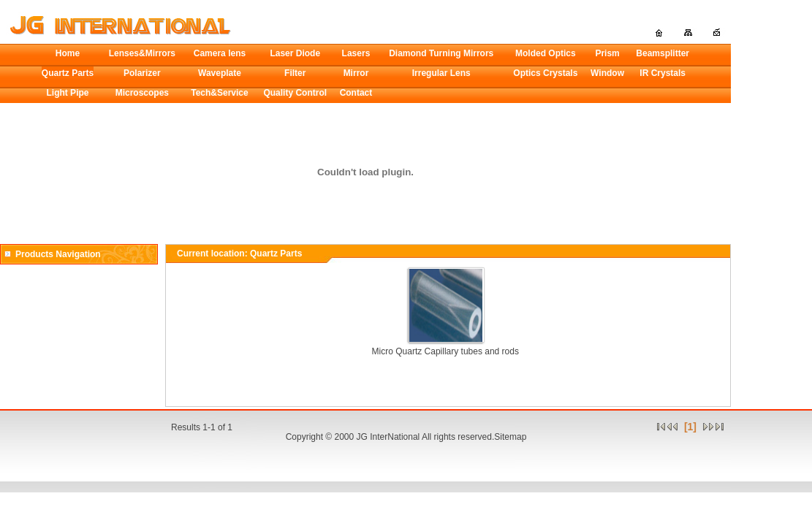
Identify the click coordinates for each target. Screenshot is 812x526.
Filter (295, 73)
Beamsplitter (663, 53)
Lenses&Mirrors (142, 53)
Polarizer (142, 73)
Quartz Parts (68, 73)
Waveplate (220, 73)
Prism (607, 53)
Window (607, 73)
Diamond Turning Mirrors (441, 53)
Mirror (356, 73)
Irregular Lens (441, 73)
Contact (356, 93)
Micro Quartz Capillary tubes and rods (445, 351)
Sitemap (510, 437)
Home (68, 53)
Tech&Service (220, 93)
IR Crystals (663, 73)
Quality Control (295, 93)
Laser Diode (295, 53)
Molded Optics (546, 53)
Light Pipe (67, 93)
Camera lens (220, 53)
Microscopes (142, 93)
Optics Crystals (545, 73)
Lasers (356, 53)
